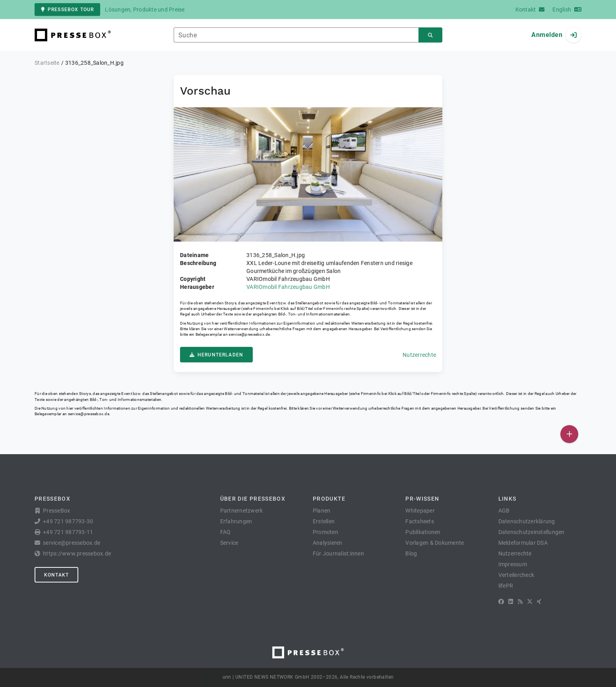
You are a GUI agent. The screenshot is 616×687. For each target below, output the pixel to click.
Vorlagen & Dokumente (435, 543)
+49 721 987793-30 (68, 521)
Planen (322, 511)
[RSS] (520, 602)
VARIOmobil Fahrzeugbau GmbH (288, 287)
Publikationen (423, 532)
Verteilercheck (516, 575)
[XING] (539, 602)
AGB (504, 511)
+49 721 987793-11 (68, 532)
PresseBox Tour (67, 10)
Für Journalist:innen (338, 553)
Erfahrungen (236, 521)
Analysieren (328, 543)
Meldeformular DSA (523, 543)
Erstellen (324, 521)
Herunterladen (216, 355)
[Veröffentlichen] (569, 434)
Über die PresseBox (253, 499)
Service (229, 543)
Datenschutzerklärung (527, 521)
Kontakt (56, 575)
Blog (411, 553)
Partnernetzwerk (242, 511)
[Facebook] (501, 602)
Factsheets (420, 521)
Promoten (325, 532)
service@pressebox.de (249, 334)
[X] (530, 602)
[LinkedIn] (511, 602)
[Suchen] (430, 35)
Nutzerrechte (419, 355)
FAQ (226, 532)
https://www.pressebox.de (77, 553)
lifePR (506, 586)
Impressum (513, 564)
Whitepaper (420, 511)
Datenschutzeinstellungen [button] (532, 532)
